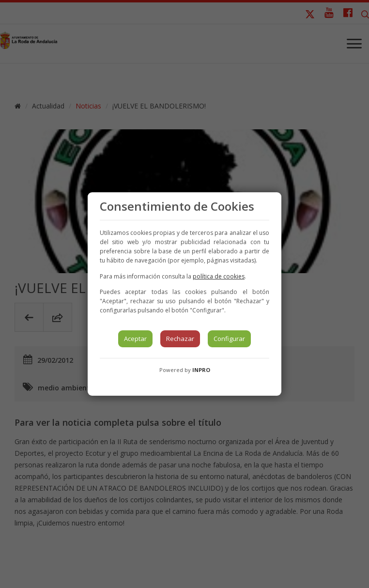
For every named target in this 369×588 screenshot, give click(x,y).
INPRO (201, 370)
